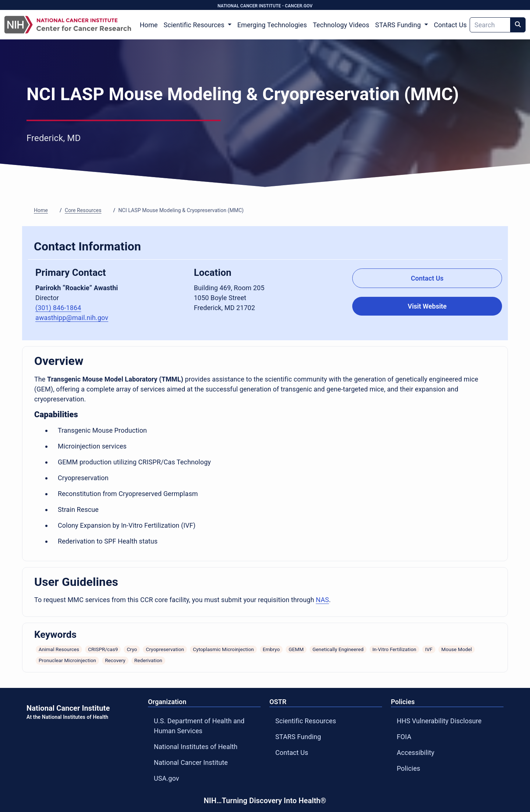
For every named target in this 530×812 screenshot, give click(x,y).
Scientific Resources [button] (195, 25)
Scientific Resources (306, 721)
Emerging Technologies (272, 25)
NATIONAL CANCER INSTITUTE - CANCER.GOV (265, 6)
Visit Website (427, 306)
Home (149, 25)
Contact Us (450, 25)
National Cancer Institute (191, 762)
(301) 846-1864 (58, 308)
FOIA (404, 737)
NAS (322, 600)
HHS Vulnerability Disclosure (439, 721)
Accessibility (416, 753)
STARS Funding (298, 737)
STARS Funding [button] (399, 25)
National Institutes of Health (196, 747)
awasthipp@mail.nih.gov (72, 318)
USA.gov (167, 778)
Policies (409, 768)
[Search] (490, 25)
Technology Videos (341, 25)
